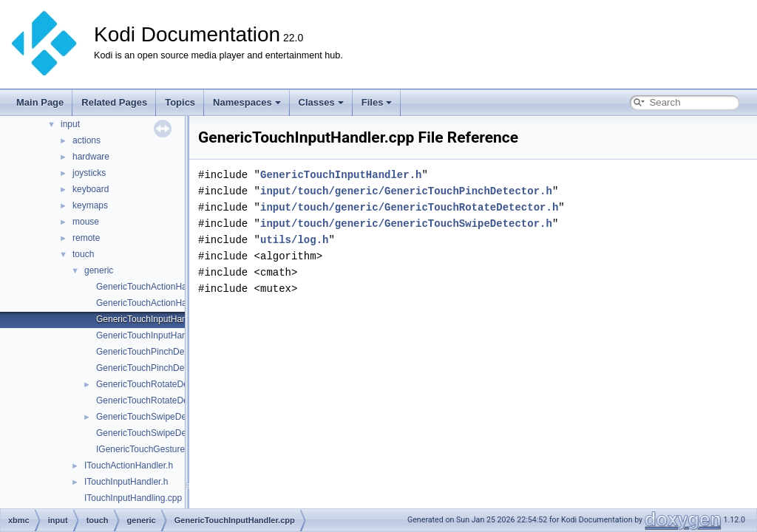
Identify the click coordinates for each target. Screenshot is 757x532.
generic (99, 270)
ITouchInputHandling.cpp (133, 498)
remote (86, 238)
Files (377, 102)
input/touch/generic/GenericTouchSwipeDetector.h (406, 224)
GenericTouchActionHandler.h (155, 303)
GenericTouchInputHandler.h (152, 335)
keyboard (91, 189)
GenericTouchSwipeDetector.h (156, 433)
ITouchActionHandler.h (129, 465)
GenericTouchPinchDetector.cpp (159, 352)
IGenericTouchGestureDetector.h (161, 449)
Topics (180, 102)
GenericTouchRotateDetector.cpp (162, 384)
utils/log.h (294, 240)
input (70, 124)
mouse (86, 222)
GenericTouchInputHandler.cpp (157, 319)
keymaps (90, 205)
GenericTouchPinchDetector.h (155, 368)
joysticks (89, 173)
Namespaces (247, 102)
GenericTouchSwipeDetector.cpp (160, 417)
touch (83, 254)
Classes (321, 102)
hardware (91, 157)
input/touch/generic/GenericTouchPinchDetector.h (406, 191)
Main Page (40, 102)
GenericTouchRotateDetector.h (157, 400)
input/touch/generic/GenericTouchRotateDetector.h (409, 207)
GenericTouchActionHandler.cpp (159, 287)
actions (86, 140)
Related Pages (114, 102)
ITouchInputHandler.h (126, 482)
